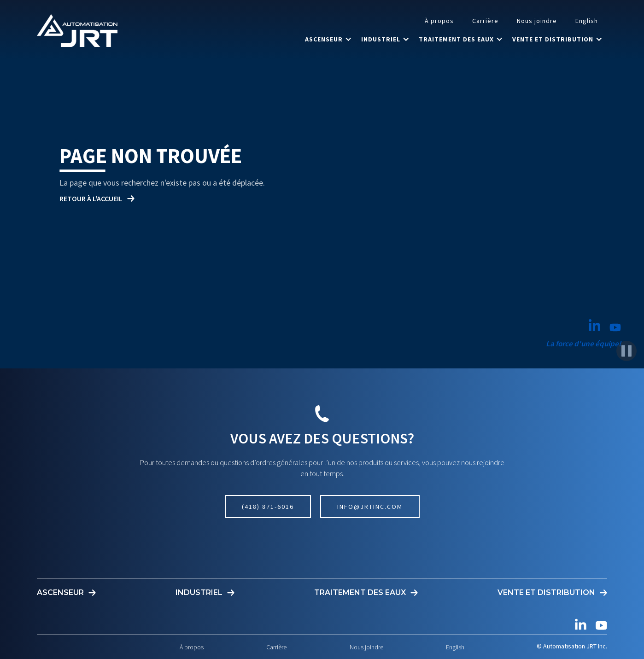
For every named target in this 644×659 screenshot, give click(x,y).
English (587, 21)
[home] (77, 30)
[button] (328, 39)
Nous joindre (537, 21)
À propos (439, 21)
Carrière (485, 21)
